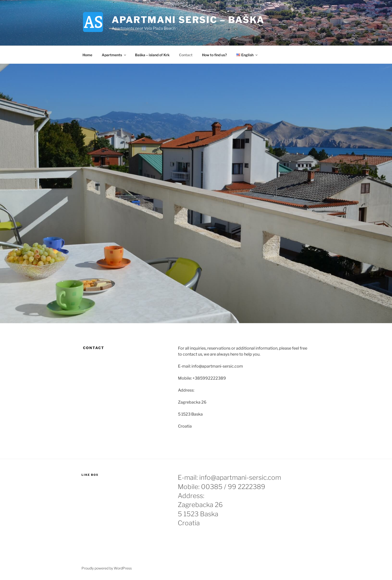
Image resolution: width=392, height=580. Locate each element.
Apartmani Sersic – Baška (188, 20)
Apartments (114, 55)
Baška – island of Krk (152, 55)
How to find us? (214, 55)
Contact (186, 55)
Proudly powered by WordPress (107, 568)
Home (87, 55)
